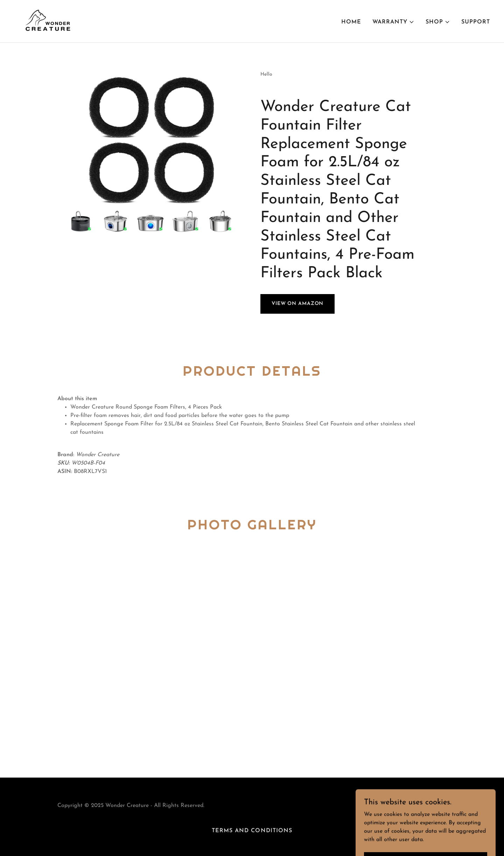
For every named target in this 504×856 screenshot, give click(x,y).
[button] (393, 22)
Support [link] (476, 22)
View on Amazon (297, 304)
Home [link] (351, 22)
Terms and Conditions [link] (252, 831)
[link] (46, 21)
